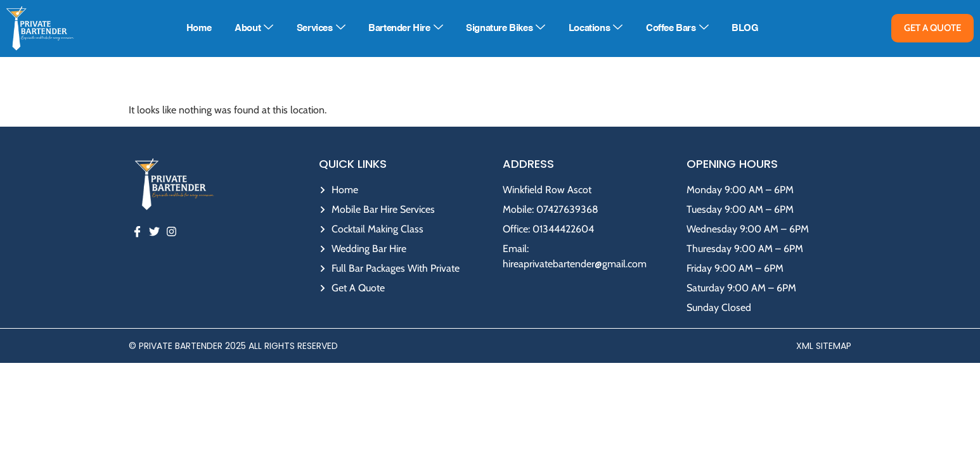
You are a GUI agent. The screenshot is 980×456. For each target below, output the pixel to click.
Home (199, 28)
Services (321, 28)
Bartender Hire (405, 28)
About (254, 28)
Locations (596, 28)
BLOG (745, 28)
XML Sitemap (824, 346)
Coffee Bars (677, 28)
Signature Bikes (506, 28)
